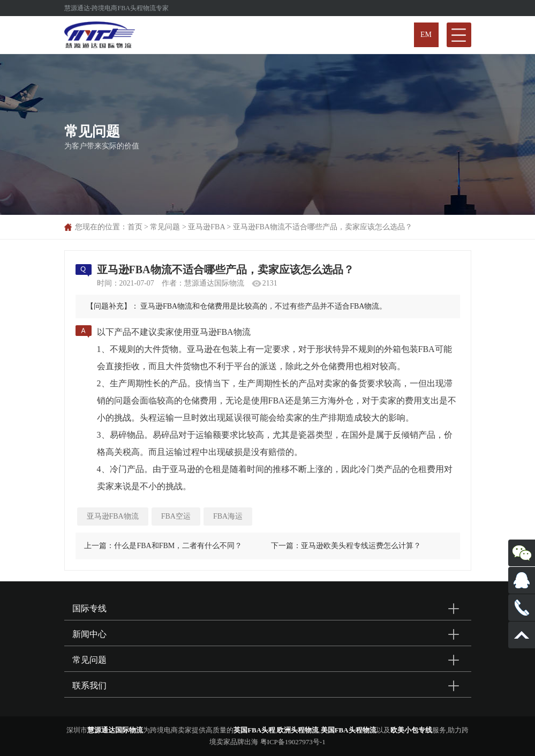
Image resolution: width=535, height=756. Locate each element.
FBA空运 (176, 516)
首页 (135, 227)
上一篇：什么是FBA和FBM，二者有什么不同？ (163, 546)
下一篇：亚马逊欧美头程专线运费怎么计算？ (346, 546)
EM (426, 35)
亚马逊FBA (206, 227)
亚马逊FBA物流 (113, 516)
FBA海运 (228, 516)
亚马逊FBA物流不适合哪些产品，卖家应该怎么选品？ (323, 227)
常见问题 (165, 227)
